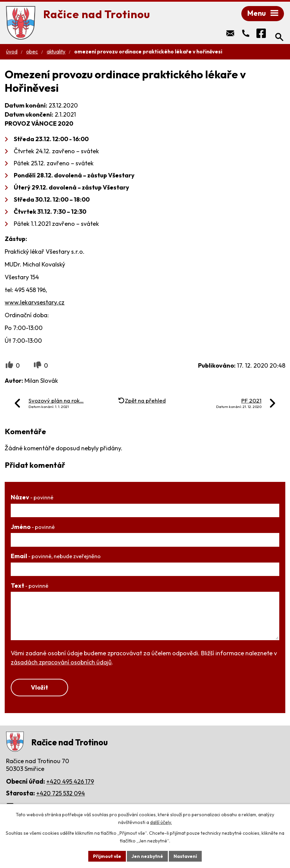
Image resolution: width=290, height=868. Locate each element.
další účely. (161, 822)
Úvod (12, 52)
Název (32, 498)
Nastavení (185, 856)
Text (30, 586)
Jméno (33, 527)
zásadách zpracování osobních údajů (61, 663)
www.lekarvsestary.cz (35, 303)
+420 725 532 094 (61, 794)
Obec (32, 52)
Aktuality (56, 52)
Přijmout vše (107, 856)
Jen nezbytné (147, 856)
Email (56, 557)
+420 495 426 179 (70, 782)
